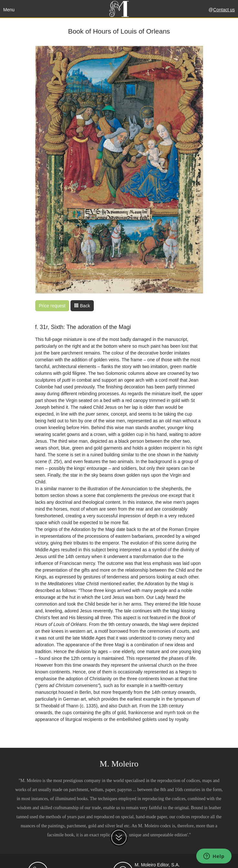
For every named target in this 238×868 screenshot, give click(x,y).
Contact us (224, 10)
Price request (52, 306)
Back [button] (82, 306)
